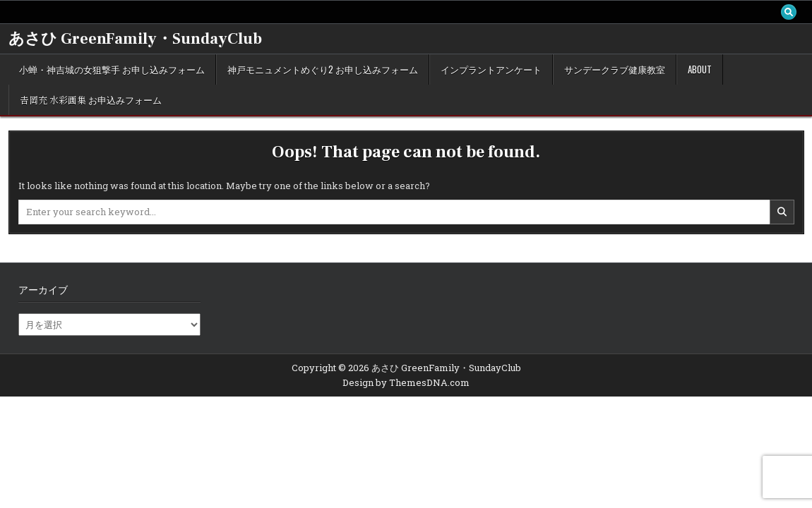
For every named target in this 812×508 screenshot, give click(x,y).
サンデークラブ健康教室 (615, 69)
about (700, 69)
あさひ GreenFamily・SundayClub (135, 39)
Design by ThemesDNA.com (406, 382)
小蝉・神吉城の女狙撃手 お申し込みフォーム (112, 69)
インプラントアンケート (491, 69)
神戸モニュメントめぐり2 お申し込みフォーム (323, 69)
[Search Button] (789, 12)
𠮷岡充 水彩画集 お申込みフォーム (91, 99)
